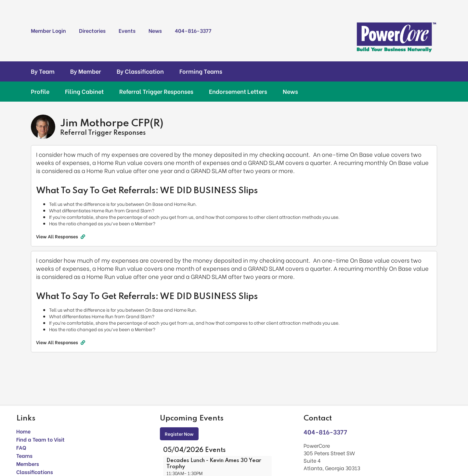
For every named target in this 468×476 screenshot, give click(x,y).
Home (23, 431)
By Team (43, 71)
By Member (86, 71)
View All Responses (61, 236)
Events (127, 30)
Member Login (48, 30)
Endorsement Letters (238, 91)
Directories (92, 30)
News (155, 30)
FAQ (21, 447)
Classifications (35, 472)
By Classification (140, 71)
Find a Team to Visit (40, 439)
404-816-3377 (193, 30)
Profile (40, 91)
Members (28, 463)
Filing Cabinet (84, 91)
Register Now (179, 434)
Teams (24, 455)
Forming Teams (201, 71)
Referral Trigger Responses (156, 91)
